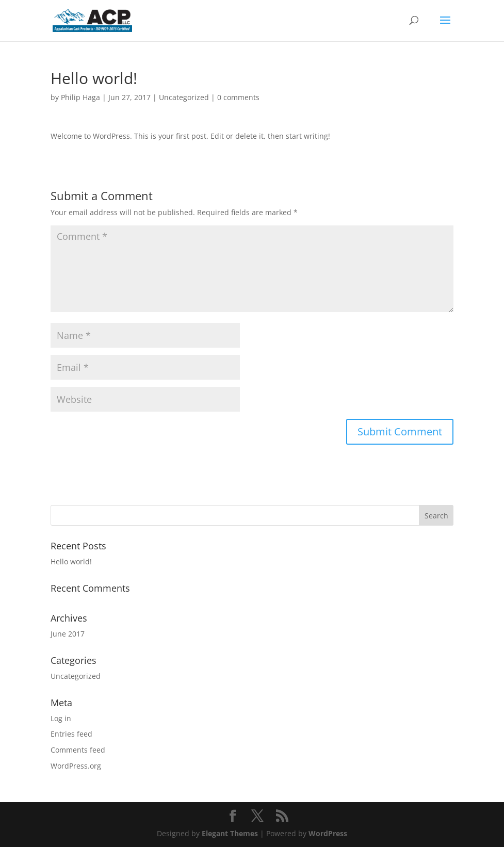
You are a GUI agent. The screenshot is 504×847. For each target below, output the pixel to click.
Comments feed (78, 750)
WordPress (328, 833)
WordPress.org (76, 766)
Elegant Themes (230, 833)
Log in (61, 718)
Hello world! (71, 561)
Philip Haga (80, 97)
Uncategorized (184, 97)
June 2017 (68, 634)
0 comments (238, 97)
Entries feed (71, 734)
